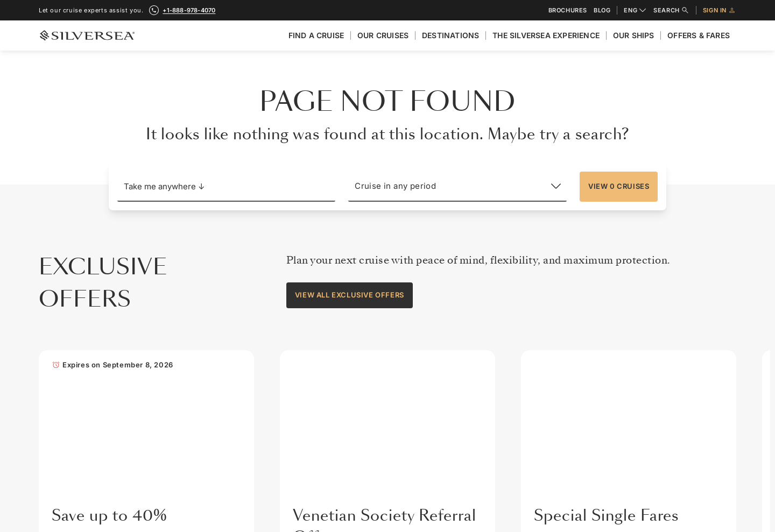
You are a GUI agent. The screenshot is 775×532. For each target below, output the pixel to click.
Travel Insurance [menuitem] (541, 315)
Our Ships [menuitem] (634, 35)
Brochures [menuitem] (644, 315)
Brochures (568, 10)
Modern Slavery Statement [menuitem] (451, 451)
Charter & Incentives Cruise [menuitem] (671, 451)
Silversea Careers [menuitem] (437, 406)
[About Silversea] (446, 262)
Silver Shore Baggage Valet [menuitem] (558, 429)
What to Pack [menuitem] (536, 406)
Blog (602, 10)
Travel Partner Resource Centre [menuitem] (678, 429)
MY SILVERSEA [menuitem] (651, 497)
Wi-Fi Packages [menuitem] (539, 360)
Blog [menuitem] (635, 474)
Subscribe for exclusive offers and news (207, 400)
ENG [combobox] (635, 10)
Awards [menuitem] (421, 360)
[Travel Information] (561, 262)
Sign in (720, 10)
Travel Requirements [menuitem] (548, 338)
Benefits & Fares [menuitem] (654, 360)
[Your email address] (345, 436)
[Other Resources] (667, 262)
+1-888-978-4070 (207, 321)
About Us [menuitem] (424, 293)
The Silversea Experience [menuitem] (546, 35)
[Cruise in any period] (457, 187)
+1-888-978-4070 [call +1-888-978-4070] (189, 10)
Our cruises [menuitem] (383, 35)
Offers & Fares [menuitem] (699, 35)
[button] (227, 187)
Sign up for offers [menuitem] (437, 474)
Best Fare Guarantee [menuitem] (660, 384)
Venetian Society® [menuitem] (657, 338)
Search (671, 10)
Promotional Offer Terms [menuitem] (667, 406)
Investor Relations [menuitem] (438, 338)
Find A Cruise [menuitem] (316, 35)
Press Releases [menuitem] (433, 429)
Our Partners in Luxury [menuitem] (445, 384)
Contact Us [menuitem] (645, 293)
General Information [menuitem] (547, 293)
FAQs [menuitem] (523, 384)
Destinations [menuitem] (450, 35)
